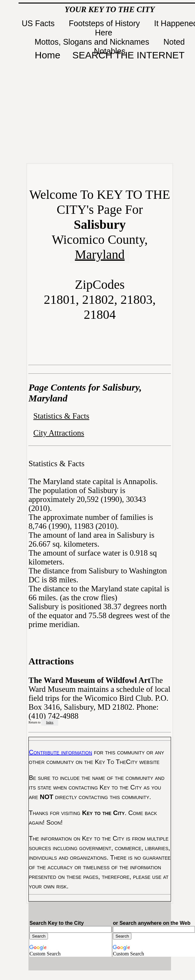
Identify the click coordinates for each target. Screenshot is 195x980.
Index (50, 722)
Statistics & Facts (61, 416)
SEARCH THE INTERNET (128, 55)
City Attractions (59, 433)
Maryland (100, 254)
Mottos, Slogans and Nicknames (93, 42)
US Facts (39, 23)
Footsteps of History (105, 23)
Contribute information (60, 752)
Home (48, 55)
